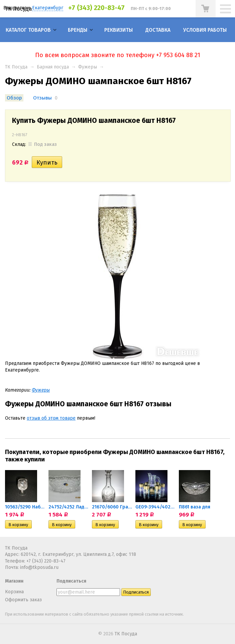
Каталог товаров (28, 30)
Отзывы (42, 98)
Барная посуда (53, 67)
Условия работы (205, 30)
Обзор (14, 98)
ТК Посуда (19, 9)
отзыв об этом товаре (51, 418)
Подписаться (71, 581)
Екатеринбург (48, 8)
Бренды (78, 30)
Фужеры (88, 67)
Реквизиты (119, 30)
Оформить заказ (23, 600)
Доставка (158, 30)
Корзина (14, 592)
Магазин (14, 581)
